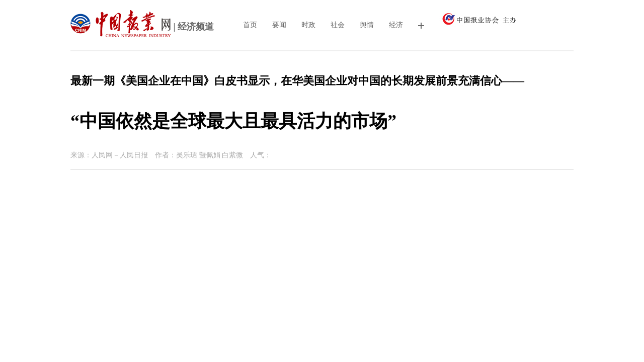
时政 (308, 25)
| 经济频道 (142, 28)
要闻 (279, 25)
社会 (338, 25)
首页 (250, 25)
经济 (396, 25)
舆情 (367, 25)
